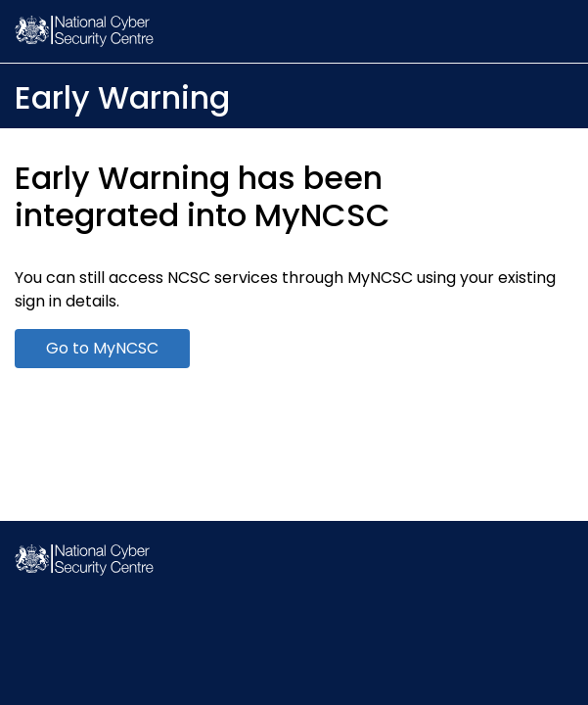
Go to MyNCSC (102, 348)
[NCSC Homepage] (84, 570)
